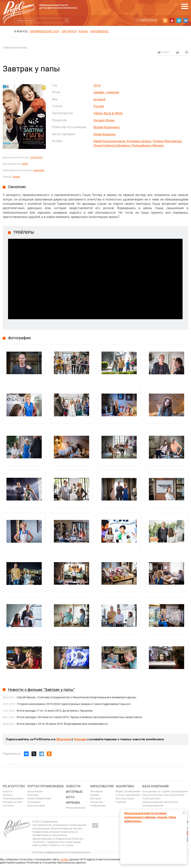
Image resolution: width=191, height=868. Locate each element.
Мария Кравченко (107, 127)
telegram (179, 20)
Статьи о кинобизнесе (128, 795)
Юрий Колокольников (109, 141)
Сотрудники (34, 802)
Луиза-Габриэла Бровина (112, 145)
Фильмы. (23, 47)
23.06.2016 (36, 157)
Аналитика (125, 786)
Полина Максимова (167, 141)
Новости (8, 791)
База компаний (155, 786)
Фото (70, 797)
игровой (99, 99)
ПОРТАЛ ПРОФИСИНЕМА (45, 786)
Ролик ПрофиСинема (39, 799)
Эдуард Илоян (104, 120)
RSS (165, 20)
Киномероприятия (153, 806)
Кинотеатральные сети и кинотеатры (163, 795)
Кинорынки (97, 802)
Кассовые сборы (125, 799)
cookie (64, 859)
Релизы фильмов (76, 808)
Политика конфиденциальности (50, 852)
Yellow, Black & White (108, 113)
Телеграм (80, 739)
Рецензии (121, 802)
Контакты (8, 806)
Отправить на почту (187, 52)
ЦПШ (25, 164)
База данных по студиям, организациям (165, 791)
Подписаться (148, 20)
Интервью (74, 792)
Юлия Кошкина (105, 134)
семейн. (99, 92)
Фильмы (73, 803)
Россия (99, 106)
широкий (39, 170)
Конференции (98, 806)
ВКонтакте (63, 739)
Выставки (96, 799)
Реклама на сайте (13, 802)
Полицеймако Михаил (148, 145)
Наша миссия (35, 791)
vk (186, 20)
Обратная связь (36, 806)
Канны (83, 31)
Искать (66, 21)
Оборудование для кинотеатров (160, 802)
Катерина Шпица (139, 141)
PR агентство (14, 786)
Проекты (8, 795)
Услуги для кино (152, 799)
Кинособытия (102, 786)
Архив (16, 177)
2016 (97, 85)
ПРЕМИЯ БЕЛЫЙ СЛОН (44, 31)
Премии (95, 795)
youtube (172, 20)
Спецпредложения (13, 799)
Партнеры (33, 795)
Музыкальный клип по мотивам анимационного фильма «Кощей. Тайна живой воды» (150, 817)
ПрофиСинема (10, 47)
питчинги (69, 31)
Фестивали (96, 791)
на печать (177, 53)
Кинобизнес (100, 31)
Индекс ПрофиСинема (128, 791)
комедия (113, 92)
